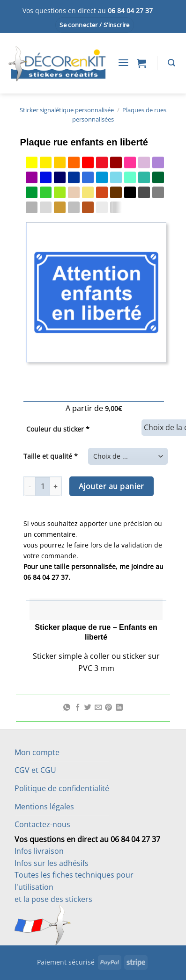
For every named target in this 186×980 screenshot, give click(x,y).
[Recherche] (171, 63)
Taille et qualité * (51, 456)
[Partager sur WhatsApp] (67, 708)
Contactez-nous (42, 824)
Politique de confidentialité (62, 788)
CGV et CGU (35, 770)
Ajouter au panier (112, 486)
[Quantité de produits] (43, 486)
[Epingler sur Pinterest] (108, 708)
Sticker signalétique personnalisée (67, 110)
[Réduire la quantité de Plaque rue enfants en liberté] (30, 486)
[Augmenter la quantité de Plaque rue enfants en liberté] (56, 486)
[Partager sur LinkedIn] (119, 708)
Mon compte (37, 752)
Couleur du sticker (58, 429)
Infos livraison (39, 851)
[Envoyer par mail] (98, 708)
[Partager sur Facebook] (78, 708)
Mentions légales (44, 807)
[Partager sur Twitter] (88, 708)
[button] (95, 25)
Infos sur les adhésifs (52, 863)
